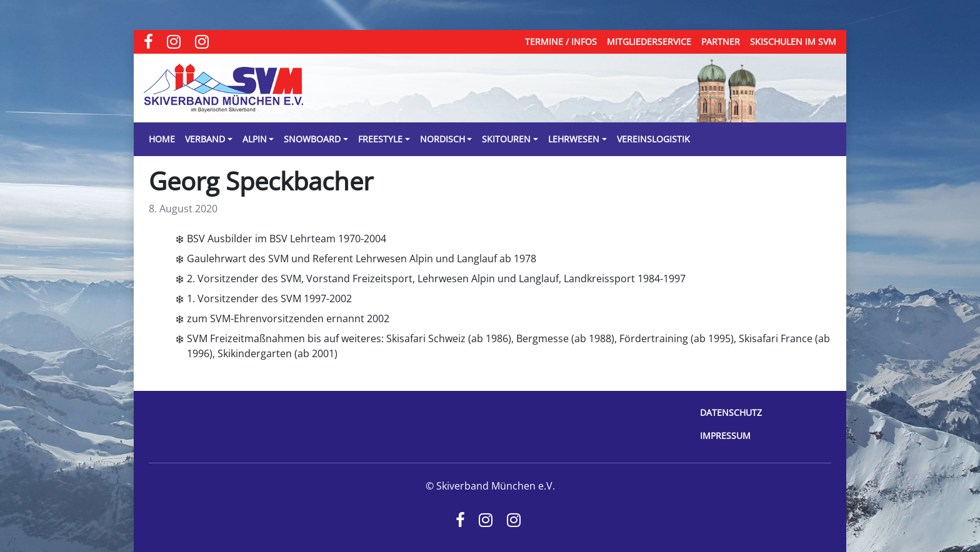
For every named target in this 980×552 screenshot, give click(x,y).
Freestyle (380, 139)
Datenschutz (731, 412)
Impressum (725, 436)
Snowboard (312, 139)
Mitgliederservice (649, 42)
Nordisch (442, 139)
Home (162, 139)
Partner (721, 42)
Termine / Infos (561, 42)
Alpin (255, 139)
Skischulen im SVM (793, 42)
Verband (205, 139)
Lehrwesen (574, 139)
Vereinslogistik (653, 139)
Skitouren (506, 139)
